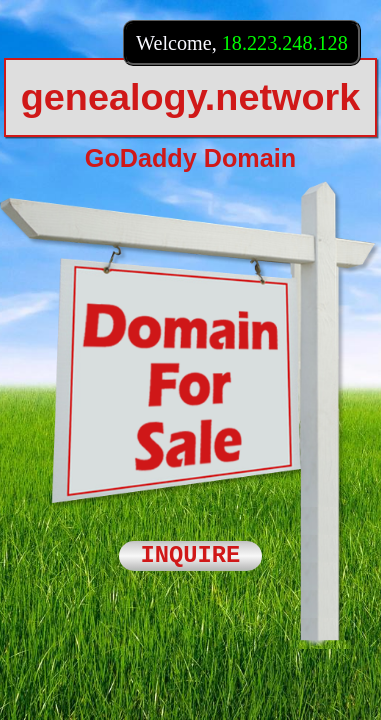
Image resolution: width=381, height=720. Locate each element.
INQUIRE (191, 556)
